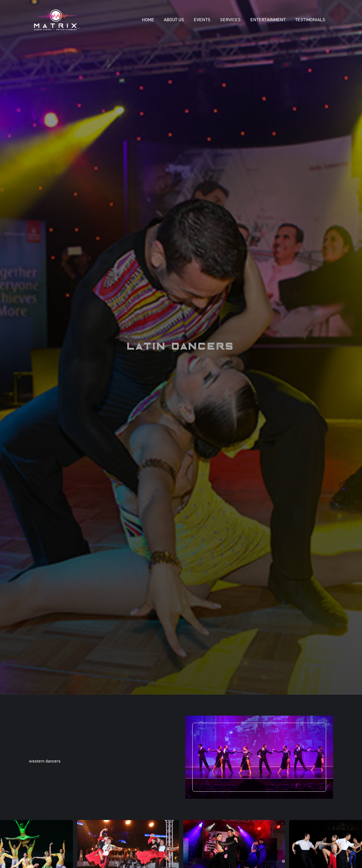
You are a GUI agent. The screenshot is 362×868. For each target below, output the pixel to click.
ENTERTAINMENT (268, 20)
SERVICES (230, 20)
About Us (174, 20)
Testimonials (310, 20)
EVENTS (202, 20)
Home (148, 20)
